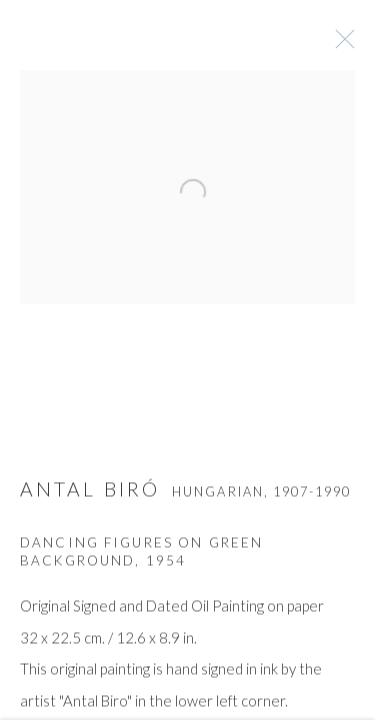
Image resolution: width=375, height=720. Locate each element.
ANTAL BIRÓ (90, 493)
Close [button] (344, 45)
